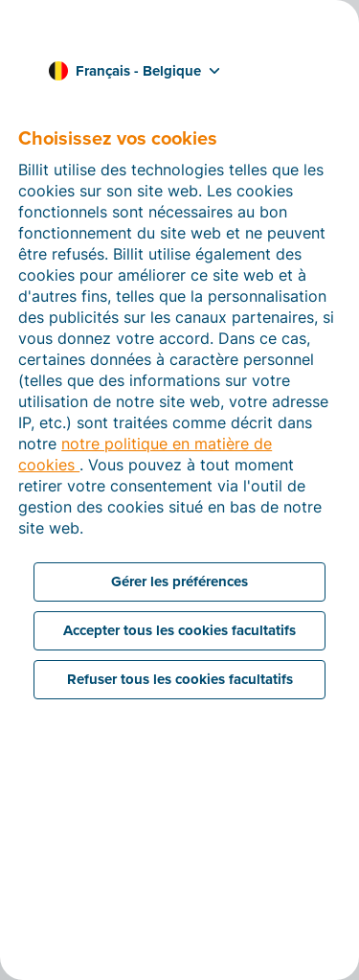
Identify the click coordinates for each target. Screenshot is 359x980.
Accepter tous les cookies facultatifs (179, 630)
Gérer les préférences (179, 581)
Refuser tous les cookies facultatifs (180, 679)
